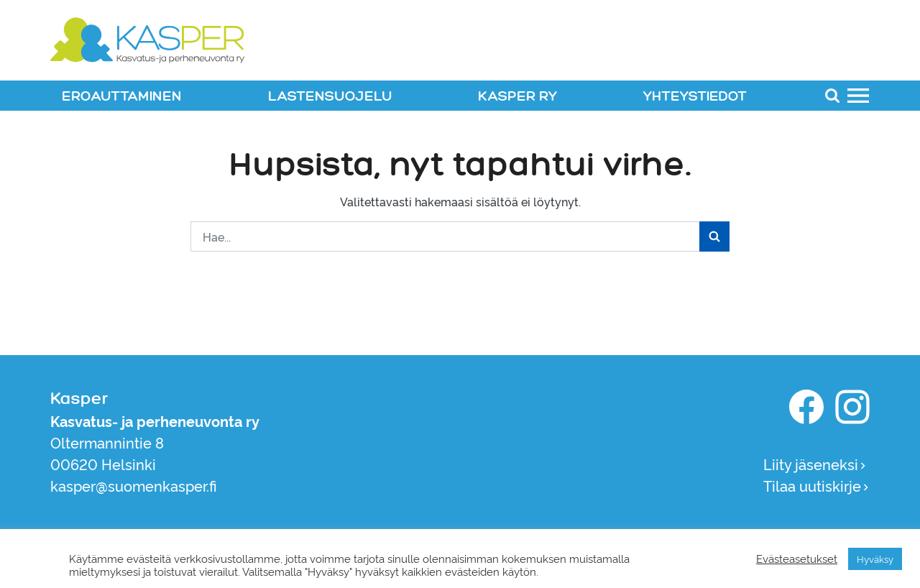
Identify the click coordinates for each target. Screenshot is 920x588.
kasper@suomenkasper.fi (134, 485)
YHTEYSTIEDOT (695, 97)
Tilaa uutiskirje (816, 485)
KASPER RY (517, 97)
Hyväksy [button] (875, 559)
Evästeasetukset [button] (797, 559)
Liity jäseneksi (815, 464)
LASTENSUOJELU (330, 97)
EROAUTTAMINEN (122, 97)
